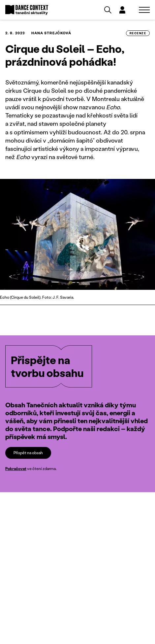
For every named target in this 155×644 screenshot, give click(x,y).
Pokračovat (16, 469)
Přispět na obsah (28, 453)
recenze (138, 33)
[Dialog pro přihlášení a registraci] (122, 10)
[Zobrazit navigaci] (144, 10)
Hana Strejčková (51, 33)
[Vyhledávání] (108, 10)
